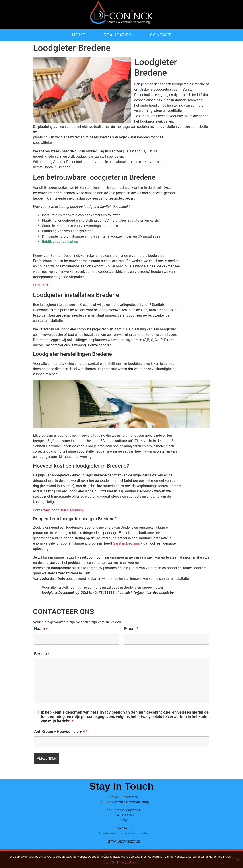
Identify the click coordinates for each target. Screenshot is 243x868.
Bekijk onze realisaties (60, 242)
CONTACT (160, 35)
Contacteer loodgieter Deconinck (58, 510)
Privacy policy (125, 862)
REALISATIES (118, 35)
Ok (113, 862)
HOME (79, 35)
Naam (41, 629)
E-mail (131, 629)
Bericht (42, 654)
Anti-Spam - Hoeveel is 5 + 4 (61, 732)
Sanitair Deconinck (128, 543)
